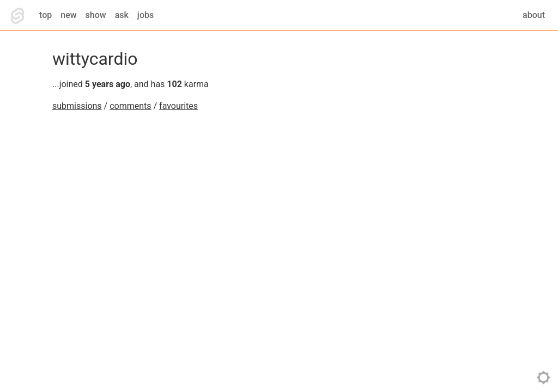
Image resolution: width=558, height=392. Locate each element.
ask (122, 15)
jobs (145, 15)
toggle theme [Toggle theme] (544, 378)
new (68, 15)
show (96, 15)
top (46, 15)
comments (130, 106)
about (534, 15)
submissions (77, 106)
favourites (178, 106)
